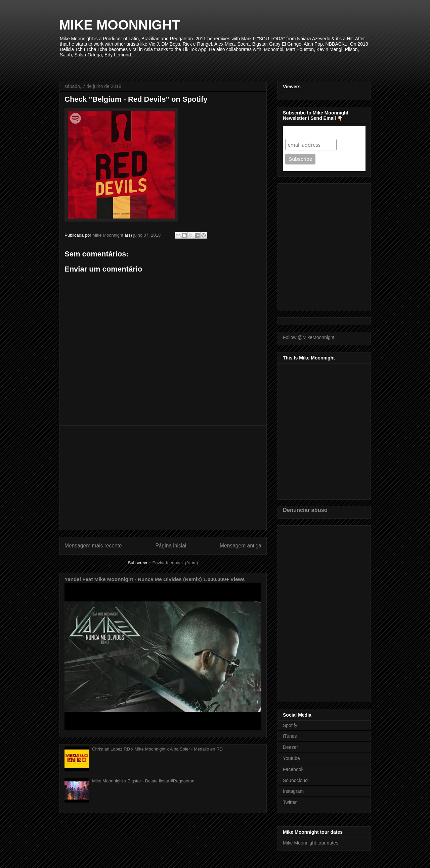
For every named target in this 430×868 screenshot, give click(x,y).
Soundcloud (295, 780)
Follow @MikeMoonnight (309, 337)
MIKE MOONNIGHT (120, 25)
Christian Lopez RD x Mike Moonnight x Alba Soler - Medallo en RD (157, 749)
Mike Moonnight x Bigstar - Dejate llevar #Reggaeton (143, 781)
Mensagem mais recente (93, 546)
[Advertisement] (163, 478)
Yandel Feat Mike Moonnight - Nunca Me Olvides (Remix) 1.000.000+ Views (155, 579)
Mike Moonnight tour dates (311, 843)
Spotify (290, 725)
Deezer (290, 747)
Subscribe (298, 132)
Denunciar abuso (305, 510)
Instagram (293, 791)
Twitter (290, 802)
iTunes (290, 736)
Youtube (291, 758)
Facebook (293, 769)
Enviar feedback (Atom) (175, 563)
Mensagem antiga (241, 546)
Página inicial (171, 546)
